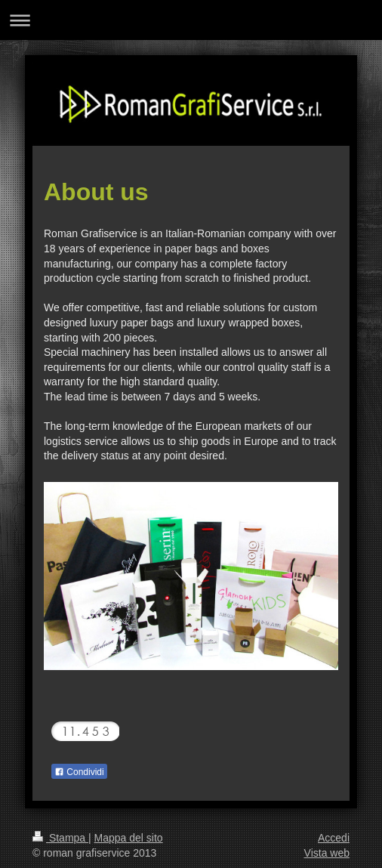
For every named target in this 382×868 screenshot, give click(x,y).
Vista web (327, 853)
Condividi (79, 772)
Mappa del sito (129, 838)
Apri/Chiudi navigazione (191, 20)
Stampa (60, 838)
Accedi (334, 838)
